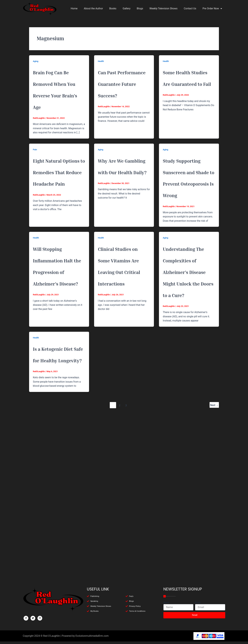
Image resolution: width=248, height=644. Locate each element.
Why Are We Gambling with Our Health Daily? (122, 217)
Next (214, 567)
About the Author (93, 8)
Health (101, 61)
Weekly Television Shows (163, 8)
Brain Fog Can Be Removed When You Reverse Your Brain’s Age (58, 105)
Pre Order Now (212, 9)
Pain (35, 184)
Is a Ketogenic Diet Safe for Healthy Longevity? (58, 497)
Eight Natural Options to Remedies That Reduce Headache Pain (58, 228)
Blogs (140, 8)
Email (198, 603)
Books (113, 8)
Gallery (127, 8)
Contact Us (190, 8)
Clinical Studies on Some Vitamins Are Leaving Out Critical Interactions (123, 351)
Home (74, 8)
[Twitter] (33, 618)
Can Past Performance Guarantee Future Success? (123, 94)
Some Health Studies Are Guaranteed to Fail (187, 94)
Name (166, 603)
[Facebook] (26, 618)
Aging (36, 61)
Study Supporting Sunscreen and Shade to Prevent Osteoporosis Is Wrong (188, 228)
